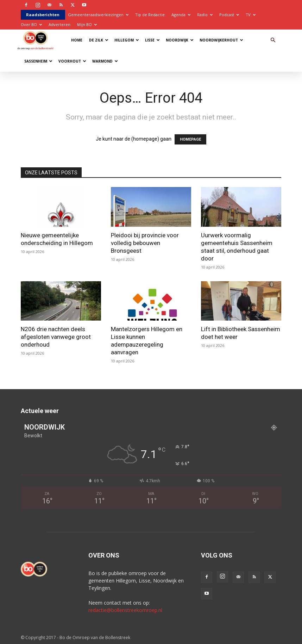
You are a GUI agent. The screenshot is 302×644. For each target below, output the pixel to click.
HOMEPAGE (190, 139)
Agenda (181, 15)
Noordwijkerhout (221, 40)
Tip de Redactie (150, 15)
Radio (205, 15)
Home (77, 40)
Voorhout (72, 61)
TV (251, 15)
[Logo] (37, 40)
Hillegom (127, 40)
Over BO (31, 24)
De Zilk (99, 40)
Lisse (152, 40)
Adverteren (59, 24)
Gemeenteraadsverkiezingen (98, 15)
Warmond (105, 61)
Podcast (229, 15)
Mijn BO (87, 24)
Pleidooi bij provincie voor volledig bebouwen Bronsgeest (145, 243)
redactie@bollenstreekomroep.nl (125, 610)
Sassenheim (38, 61)
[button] (273, 40)
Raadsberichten (43, 15)
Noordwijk (180, 40)
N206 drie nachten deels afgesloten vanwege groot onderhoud (56, 337)
